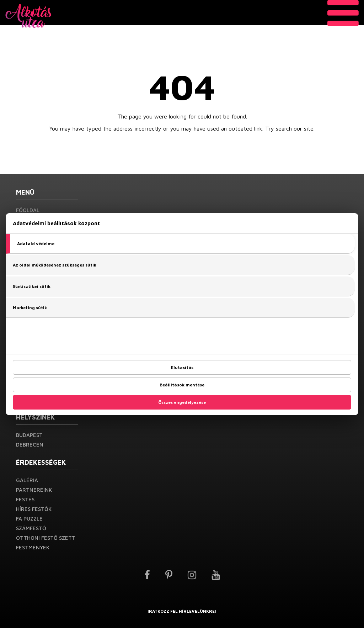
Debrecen (30, 445)
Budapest (29, 435)
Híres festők (34, 509)
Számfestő (31, 528)
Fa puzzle (29, 519)
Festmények (33, 547)
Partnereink (34, 490)
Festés (25, 499)
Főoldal (28, 210)
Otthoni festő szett (46, 538)
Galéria (27, 480)
